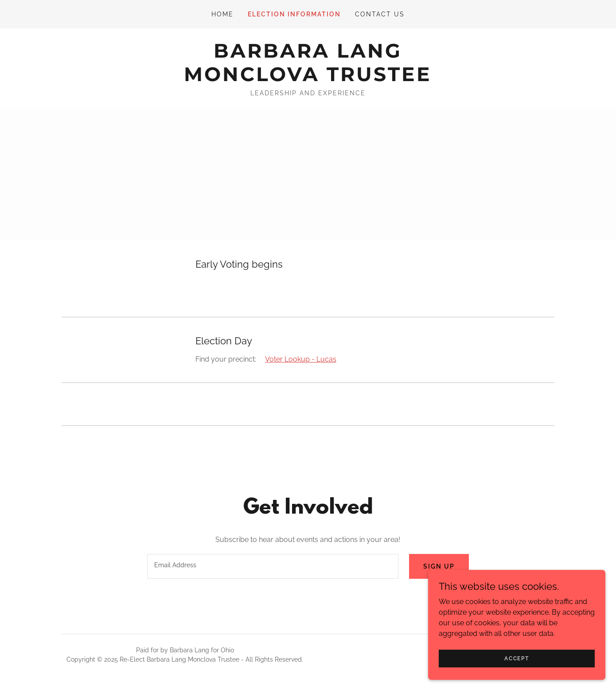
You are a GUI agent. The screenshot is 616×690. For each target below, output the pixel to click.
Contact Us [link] (380, 14)
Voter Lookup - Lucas (301, 359)
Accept (517, 658)
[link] (308, 79)
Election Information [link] (294, 14)
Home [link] (222, 14)
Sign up (439, 566)
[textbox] (273, 566)
